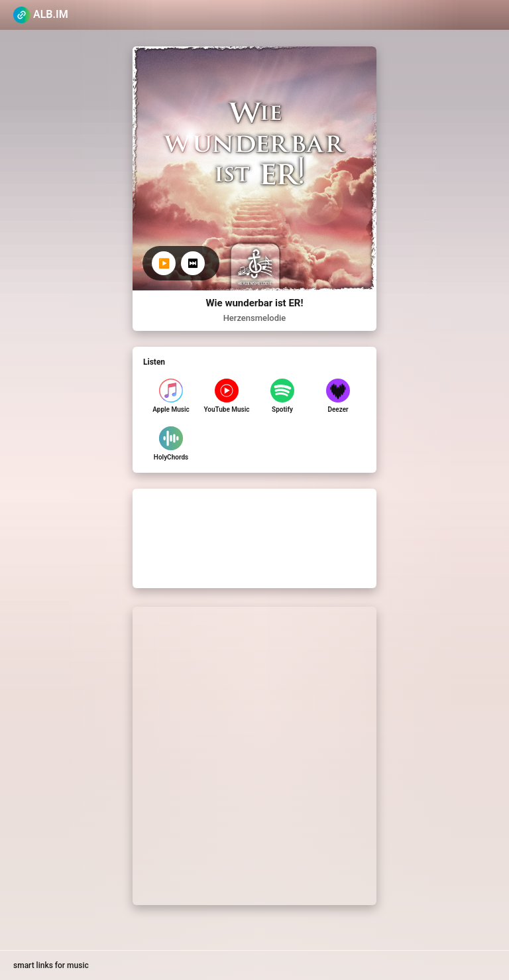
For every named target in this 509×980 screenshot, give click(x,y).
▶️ (164, 263)
